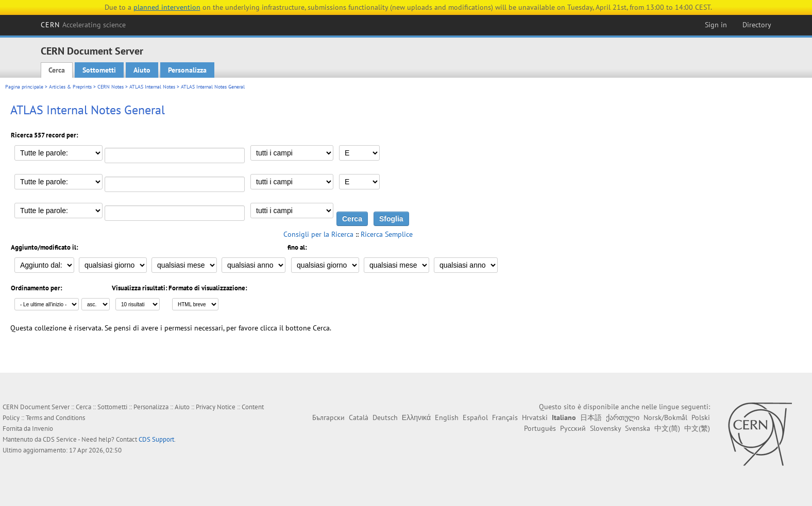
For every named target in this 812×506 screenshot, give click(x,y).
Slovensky (605, 428)
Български (328, 417)
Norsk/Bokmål (665, 417)
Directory (757, 25)
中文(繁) (697, 428)
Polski (701, 417)
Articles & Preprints (70, 87)
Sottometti (99, 70)
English (447, 417)
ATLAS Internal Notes (152, 87)
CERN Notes (111, 87)
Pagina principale (24, 87)
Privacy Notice (216, 407)
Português (540, 428)
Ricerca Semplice (387, 234)
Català (359, 417)
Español (475, 417)
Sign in (716, 25)
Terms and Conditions (55, 418)
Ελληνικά (416, 417)
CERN (83, 25)
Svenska (638, 428)
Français (505, 417)
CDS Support (156, 439)
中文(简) (667, 428)
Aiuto (142, 70)
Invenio (43, 429)
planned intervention (167, 7)
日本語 (591, 417)
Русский (573, 428)
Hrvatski (535, 417)
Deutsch (385, 417)
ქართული (623, 417)
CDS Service (60, 439)
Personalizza (187, 70)
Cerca (57, 70)
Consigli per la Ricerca (318, 234)
